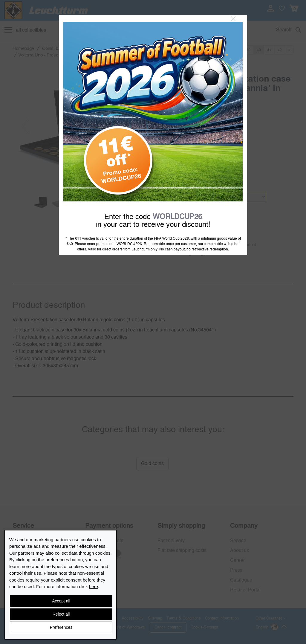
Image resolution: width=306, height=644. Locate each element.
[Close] (233, 19)
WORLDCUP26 (177, 217)
